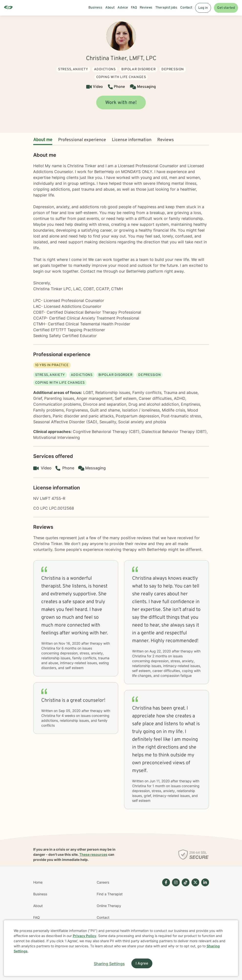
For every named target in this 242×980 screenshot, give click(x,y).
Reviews (166, 140)
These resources (93, 854)
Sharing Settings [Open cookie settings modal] (109, 964)
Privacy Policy (84, 936)
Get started (226, 8)
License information (132, 140)
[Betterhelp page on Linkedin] (204, 912)
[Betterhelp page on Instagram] (175, 912)
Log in (203, 8)
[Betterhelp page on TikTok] (185, 912)
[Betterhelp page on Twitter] (194, 912)
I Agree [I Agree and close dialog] (142, 964)
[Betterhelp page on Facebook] (165, 912)
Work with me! (121, 103)
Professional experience (82, 140)
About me (43, 140)
